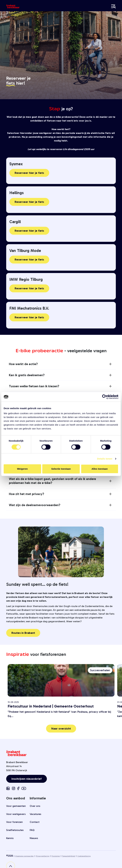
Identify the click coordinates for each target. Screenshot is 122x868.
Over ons (35, 806)
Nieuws (34, 838)
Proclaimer (56, 856)
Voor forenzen (14, 822)
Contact (35, 822)
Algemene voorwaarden (24, 856)
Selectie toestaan (61, 469)
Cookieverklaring (84, 856)
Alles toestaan (100, 469)
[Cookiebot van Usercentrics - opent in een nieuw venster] (104, 397)
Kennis (10, 838)
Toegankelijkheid (69, 856)
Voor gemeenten (16, 806)
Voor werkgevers (16, 814)
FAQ (32, 830)
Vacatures (35, 814)
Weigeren (22, 469)
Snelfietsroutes (15, 830)
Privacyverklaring (43, 856)
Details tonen (105, 459)
